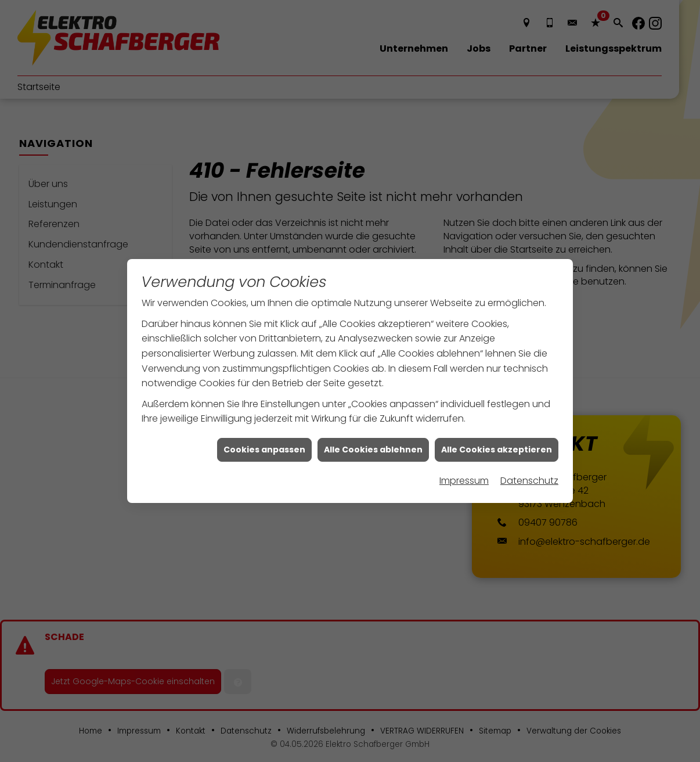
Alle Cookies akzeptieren (497, 422)
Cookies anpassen (264, 422)
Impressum (464, 453)
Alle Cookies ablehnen (373, 422)
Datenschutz (529, 453)
